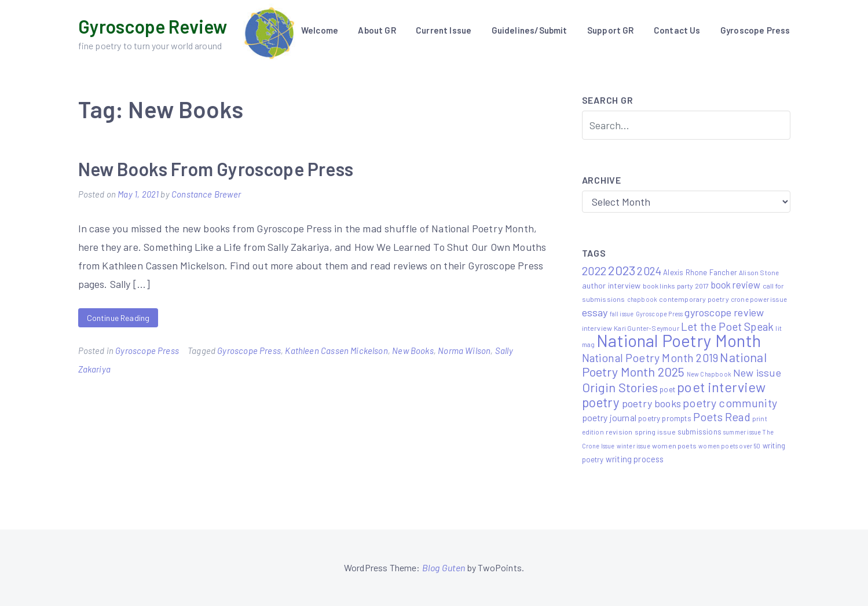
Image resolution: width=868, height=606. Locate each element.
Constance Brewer (206, 194)
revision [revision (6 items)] (619, 432)
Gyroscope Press (755, 30)
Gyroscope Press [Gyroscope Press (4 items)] (660, 314)
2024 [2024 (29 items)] (649, 271)
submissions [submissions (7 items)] (699, 432)
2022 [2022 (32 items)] (594, 271)
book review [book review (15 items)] (736, 285)
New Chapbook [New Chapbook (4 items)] (709, 374)
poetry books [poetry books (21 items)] (651, 403)
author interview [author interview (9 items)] (611, 285)
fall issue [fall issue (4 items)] (622, 314)
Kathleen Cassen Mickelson (336, 351)
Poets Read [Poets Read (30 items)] (722, 417)
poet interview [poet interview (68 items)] (721, 387)
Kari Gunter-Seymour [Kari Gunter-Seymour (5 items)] (646, 328)
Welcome (320, 30)
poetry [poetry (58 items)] (601, 402)
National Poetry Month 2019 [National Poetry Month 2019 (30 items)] (650, 357)
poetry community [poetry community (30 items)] (730, 403)
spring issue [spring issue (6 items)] (655, 432)
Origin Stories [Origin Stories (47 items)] (620, 387)
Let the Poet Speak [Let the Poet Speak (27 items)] (727, 326)
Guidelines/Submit (530, 30)
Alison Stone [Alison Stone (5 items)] (759, 272)
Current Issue (444, 30)
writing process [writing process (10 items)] (635, 459)
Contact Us (677, 30)
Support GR (611, 30)
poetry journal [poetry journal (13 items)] (609, 417)
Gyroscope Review (153, 26)
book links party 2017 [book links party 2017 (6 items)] (676, 286)
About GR (377, 30)
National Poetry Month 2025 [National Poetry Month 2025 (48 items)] (674, 364)
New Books (413, 351)
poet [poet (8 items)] (667, 389)
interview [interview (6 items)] (597, 328)
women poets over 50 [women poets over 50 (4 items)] (729, 446)
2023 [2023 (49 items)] (622, 270)
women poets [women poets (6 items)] (674, 446)
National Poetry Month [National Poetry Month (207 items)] (679, 340)
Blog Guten (444, 567)
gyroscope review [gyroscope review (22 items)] (724, 312)
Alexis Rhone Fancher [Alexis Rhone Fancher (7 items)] (700, 272)
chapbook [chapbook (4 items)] (642, 299)
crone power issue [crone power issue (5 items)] (759, 299)
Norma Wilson (464, 351)
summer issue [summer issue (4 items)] (742, 432)
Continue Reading (118, 318)
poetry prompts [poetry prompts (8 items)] (665, 418)
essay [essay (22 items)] (595, 312)
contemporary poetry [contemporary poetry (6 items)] (694, 299)
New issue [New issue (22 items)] (757, 373)
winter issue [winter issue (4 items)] (633, 446)
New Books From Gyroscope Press (216, 169)
